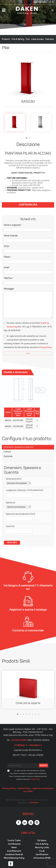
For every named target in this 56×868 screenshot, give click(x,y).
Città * (7, 246)
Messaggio (9, 289)
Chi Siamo (42, 841)
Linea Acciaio (37, 39)
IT (50, 2)
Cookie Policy (24, 789)
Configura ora (28, 205)
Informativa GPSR (42, 858)
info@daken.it (21, 745)
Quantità (10, 527)
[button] (27, 138)
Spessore (11, 503)
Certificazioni (14, 844)
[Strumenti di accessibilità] (11, 864)
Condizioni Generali (14, 855)
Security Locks (42, 848)
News (14, 848)
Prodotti (6, 39)
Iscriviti (43, 765)
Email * (7, 268)
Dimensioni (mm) (14, 479)
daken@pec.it (36, 745)
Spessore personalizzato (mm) (20, 514)
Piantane (50, 39)
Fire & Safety (18, 39)
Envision (34, 803)
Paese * (8, 257)
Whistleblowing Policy (14, 858)
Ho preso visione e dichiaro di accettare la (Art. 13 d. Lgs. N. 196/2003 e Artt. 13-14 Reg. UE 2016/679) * (28, 327)
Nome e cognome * (13, 225)
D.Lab (42, 851)
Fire (28, 39)
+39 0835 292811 (19, 740)
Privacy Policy (46, 347)
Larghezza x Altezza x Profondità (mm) (25, 490)
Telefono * (9, 278)
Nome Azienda (11, 236)
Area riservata (40, 2)
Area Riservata (14, 851)
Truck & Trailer (14, 841)
